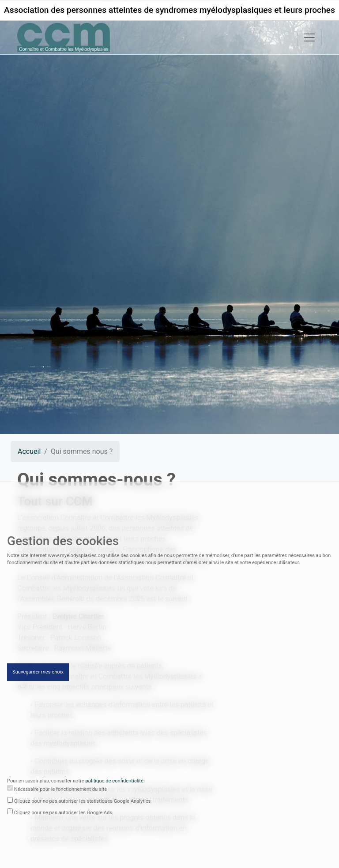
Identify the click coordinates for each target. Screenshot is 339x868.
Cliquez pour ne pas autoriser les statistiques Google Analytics (83, 802)
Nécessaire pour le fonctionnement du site (60, 790)
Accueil (29, 451)
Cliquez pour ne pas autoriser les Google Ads (63, 814)
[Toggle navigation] (309, 37)
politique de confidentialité (115, 782)
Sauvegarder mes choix (38, 673)
